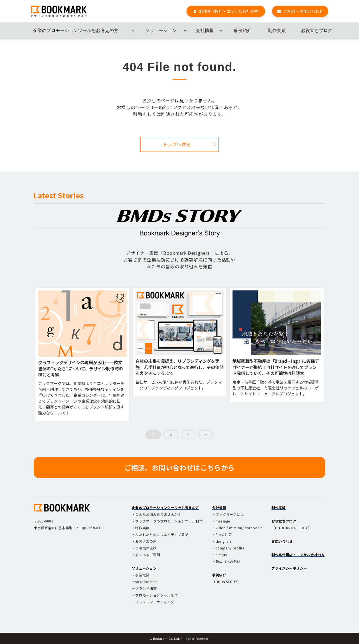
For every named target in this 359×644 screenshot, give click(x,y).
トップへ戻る (177, 144)
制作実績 (277, 30)
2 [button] (171, 435)
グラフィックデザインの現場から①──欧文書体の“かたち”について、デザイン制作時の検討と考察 (80, 368)
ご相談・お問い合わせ (303, 11)
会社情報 (205, 30)
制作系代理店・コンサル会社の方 (229, 11)
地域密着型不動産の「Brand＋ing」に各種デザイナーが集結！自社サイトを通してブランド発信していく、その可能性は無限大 (276, 367)
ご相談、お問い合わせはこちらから (179, 467)
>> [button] (206, 435)
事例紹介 (243, 30)
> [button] (188, 435)
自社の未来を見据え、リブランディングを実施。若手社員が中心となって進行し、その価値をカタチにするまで (179, 367)
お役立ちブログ (317, 30)
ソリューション (161, 30)
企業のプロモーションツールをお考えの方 (76, 30)
